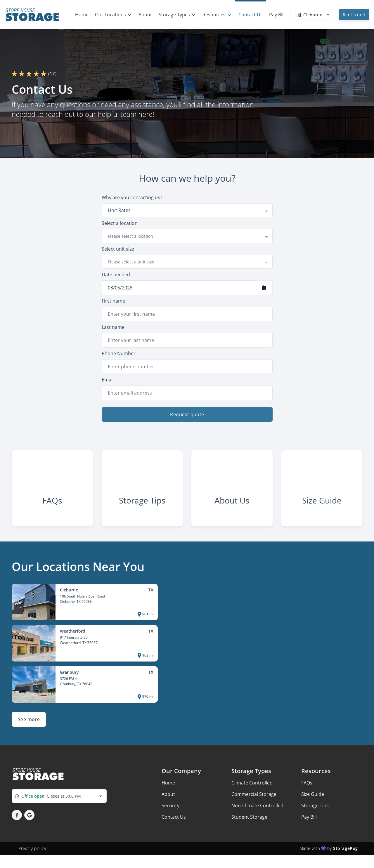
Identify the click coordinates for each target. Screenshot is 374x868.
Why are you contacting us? (132, 197)
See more (29, 723)
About (168, 798)
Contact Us (174, 821)
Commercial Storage (254, 798)
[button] (17, 819)
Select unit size (118, 249)
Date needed (116, 275)
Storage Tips (315, 809)
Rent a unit (354, 15)
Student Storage (249, 821)
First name (113, 301)
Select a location (120, 223)
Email (108, 380)
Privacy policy (32, 852)
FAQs (307, 787)
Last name (113, 327)
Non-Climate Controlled (257, 809)
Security (170, 809)
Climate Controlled (252, 787)
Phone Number (119, 353)
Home (168, 787)
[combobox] (187, 210)
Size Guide (313, 798)
